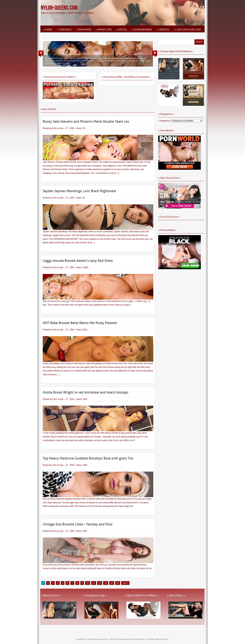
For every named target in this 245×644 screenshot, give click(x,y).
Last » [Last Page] (125, 583)
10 (88, 583)
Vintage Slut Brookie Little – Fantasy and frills (78, 524)
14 (112, 583)
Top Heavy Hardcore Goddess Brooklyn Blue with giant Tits (88, 458)
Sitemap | (165, 639)
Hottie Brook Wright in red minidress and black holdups (85, 392)
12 (100, 583)
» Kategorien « (165, 121)
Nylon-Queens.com (59, 8)
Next (155, 54)
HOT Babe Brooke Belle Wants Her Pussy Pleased (80, 323)
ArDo (55, 128)
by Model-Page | (154, 639)
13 (106, 583)
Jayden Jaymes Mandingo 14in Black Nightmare (79, 191)
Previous (41, 54)
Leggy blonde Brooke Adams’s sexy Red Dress (78, 261)
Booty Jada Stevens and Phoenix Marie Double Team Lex (86, 121)
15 (118, 583)
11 (94, 583)
